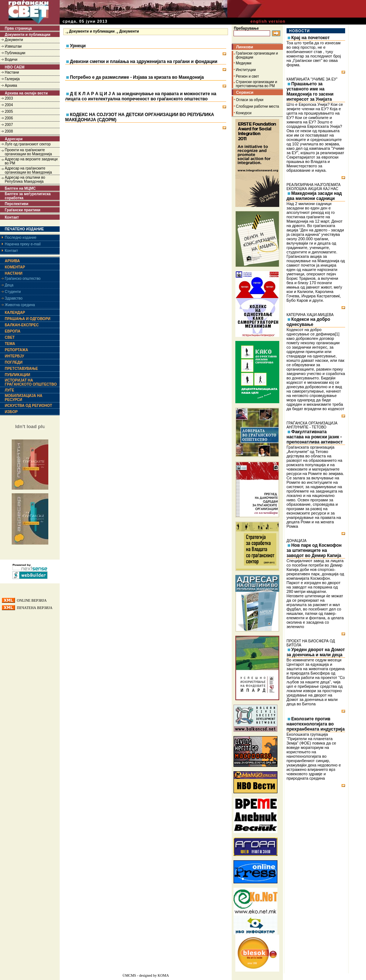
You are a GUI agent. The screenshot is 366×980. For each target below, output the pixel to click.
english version (268, 21)
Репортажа (16, 350)
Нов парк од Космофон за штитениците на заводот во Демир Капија (314, 550)
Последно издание (21, 237)
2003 (9, 98)
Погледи (14, 362)
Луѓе (10, 390)
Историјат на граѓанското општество (31, 382)
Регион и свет (247, 76)
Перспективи (16, 204)
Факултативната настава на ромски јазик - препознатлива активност (315, 437)
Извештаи (13, 46)
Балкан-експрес (22, 325)
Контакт (12, 217)
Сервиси (245, 92)
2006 (9, 118)
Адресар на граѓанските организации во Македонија (28, 170)
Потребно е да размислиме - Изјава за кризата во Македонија (137, 77)
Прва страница (18, 28)
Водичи (11, 60)
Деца (9, 285)
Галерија (12, 79)
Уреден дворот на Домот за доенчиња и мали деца (316, 652)
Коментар (15, 267)
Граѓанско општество (23, 279)
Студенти (13, 292)
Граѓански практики (23, 210)
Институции (246, 70)
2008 (9, 131)
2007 (9, 125)
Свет (10, 337)
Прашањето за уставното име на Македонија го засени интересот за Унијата (310, 92)
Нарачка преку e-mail (23, 244)
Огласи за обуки (250, 100)
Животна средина (20, 305)
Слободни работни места (258, 106)
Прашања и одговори (28, 319)
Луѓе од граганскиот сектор (28, 144)
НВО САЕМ (15, 67)
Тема (10, 344)
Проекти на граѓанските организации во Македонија (28, 152)
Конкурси (244, 113)
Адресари (14, 139)
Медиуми (244, 63)
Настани (12, 72)
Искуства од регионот (28, 406)
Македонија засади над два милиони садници (314, 196)
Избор (11, 412)
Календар (15, 313)
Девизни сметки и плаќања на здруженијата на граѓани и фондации (144, 62)
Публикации (15, 53)
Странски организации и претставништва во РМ (256, 84)
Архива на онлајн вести (26, 93)
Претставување (21, 369)
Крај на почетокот (311, 38)
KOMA (163, 975)
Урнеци (78, 46)
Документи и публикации (28, 35)
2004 (9, 105)
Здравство (14, 298)
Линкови (245, 47)
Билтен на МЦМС (20, 188)
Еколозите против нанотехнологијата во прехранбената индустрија (316, 724)
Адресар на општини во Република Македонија (25, 179)
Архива (11, 86)
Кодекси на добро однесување (308, 322)
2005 (9, 112)
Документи (14, 40)
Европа (13, 331)
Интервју (14, 356)
